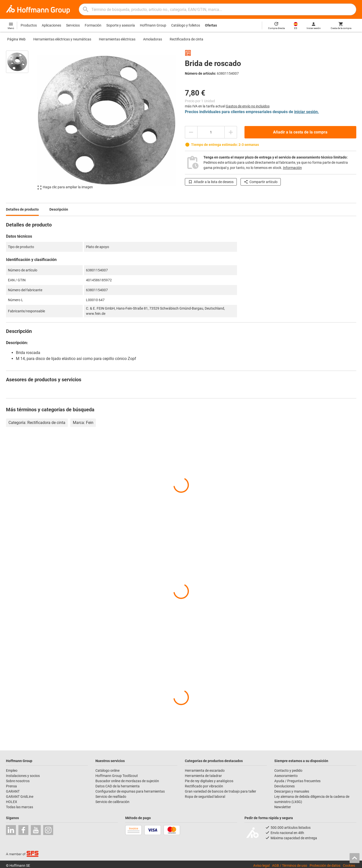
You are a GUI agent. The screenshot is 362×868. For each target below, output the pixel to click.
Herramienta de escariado (205, 771)
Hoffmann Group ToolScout (117, 776)
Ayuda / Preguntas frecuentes (297, 781)
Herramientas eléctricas (117, 39)
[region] (21, 120)
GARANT (13, 791)
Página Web (16, 39)
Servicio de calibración (112, 802)
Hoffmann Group (153, 25)
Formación (93, 25)
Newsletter (283, 807)
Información (292, 168)
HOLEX (12, 802)
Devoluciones (284, 786)
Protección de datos (325, 866)
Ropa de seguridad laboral (205, 797)
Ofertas (211, 25)
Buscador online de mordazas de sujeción (127, 781)
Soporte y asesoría (121, 25)
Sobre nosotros (18, 781)
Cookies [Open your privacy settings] (349, 866)
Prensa (11, 786)
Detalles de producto (22, 209)
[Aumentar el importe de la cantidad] (231, 132)
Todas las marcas (20, 807)
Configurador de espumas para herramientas (130, 791)
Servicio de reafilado (111, 797)
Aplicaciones (51, 25)
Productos (29, 25)
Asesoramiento (286, 776)
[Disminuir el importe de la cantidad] (191, 132)
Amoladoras (153, 39)
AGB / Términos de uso (290, 866)
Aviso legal (261, 866)
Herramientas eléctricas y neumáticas (62, 39)
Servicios (73, 25)
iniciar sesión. (307, 112)
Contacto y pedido (288, 771)
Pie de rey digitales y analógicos (209, 781)
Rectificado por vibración (204, 786)
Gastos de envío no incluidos (248, 106)
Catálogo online (107, 771)
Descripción (59, 209)
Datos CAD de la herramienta (118, 786)
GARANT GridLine (20, 797)
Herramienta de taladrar (203, 776)
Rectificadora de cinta (186, 39)
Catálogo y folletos (186, 25)
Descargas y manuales (292, 791)
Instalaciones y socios (23, 776)
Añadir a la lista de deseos (211, 182)
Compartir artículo (261, 182)
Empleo (12, 771)
